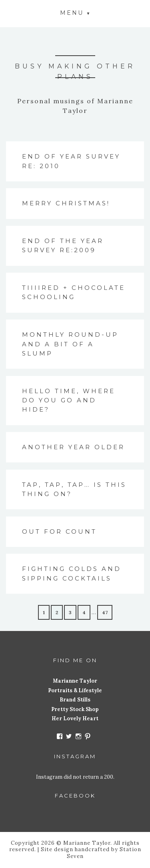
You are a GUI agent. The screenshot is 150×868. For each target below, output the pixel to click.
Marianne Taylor (75, 681)
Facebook (75, 796)
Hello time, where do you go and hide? (69, 400)
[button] (75, 13)
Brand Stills (75, 700)
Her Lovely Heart (75, 718)
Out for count (59, 531)
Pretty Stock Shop (75, 709)
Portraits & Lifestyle (75, 690)
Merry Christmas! (66, 203)
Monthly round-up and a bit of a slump (70, 344)
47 (105, 612)
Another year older (73, 447)
